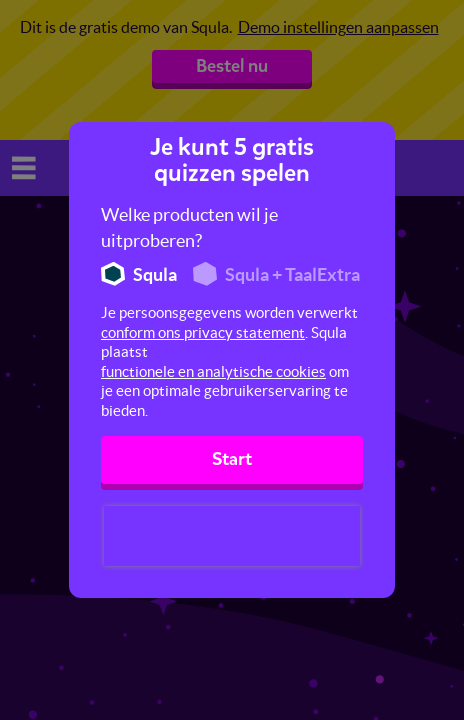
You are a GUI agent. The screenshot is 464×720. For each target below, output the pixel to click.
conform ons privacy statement (203, 332)
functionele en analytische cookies (213, 371)
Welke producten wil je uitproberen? (189, 227)
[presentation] (232, 536)
